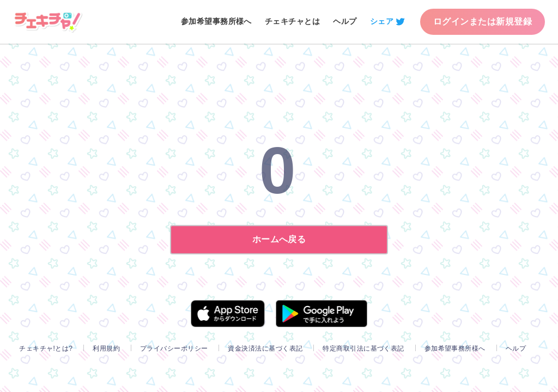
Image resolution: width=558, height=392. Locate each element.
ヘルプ (345, 21)
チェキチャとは (292, 21)
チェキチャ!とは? (46, 348)
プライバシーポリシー (174, 348)
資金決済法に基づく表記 (265, 348)
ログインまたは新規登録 (483, 22)
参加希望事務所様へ (216, 21)
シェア (382, 21)
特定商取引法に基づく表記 (363, 348)
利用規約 (106, 348)
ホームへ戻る (279, 239)
